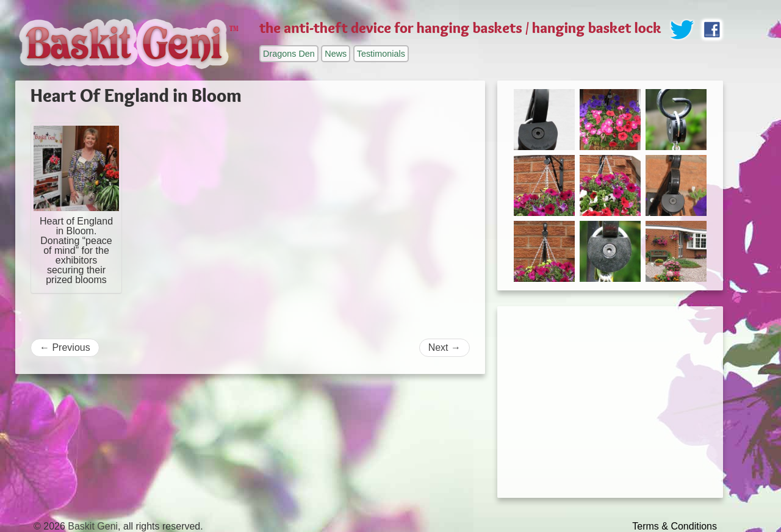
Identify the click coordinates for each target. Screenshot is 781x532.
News (336, 54)
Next (444, 347)
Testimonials (381, 54)
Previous (65, 347)
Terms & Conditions (675, 526)
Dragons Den (289, 54)
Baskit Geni (93, 526)
